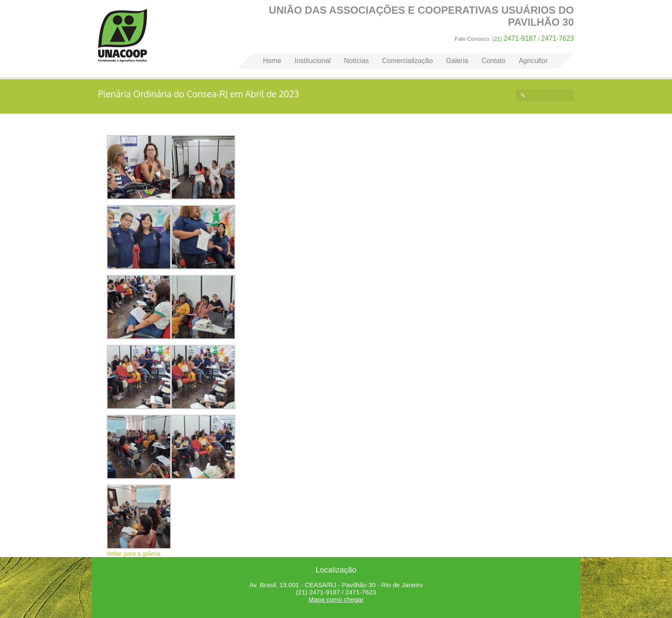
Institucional (313, 61)
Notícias (357, 61)
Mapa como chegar (336, 599)
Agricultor (533, 61)
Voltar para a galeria (133, 554)
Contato (493, 61)
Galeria (457, 61)
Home (123, 35)
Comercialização (408, 61)
